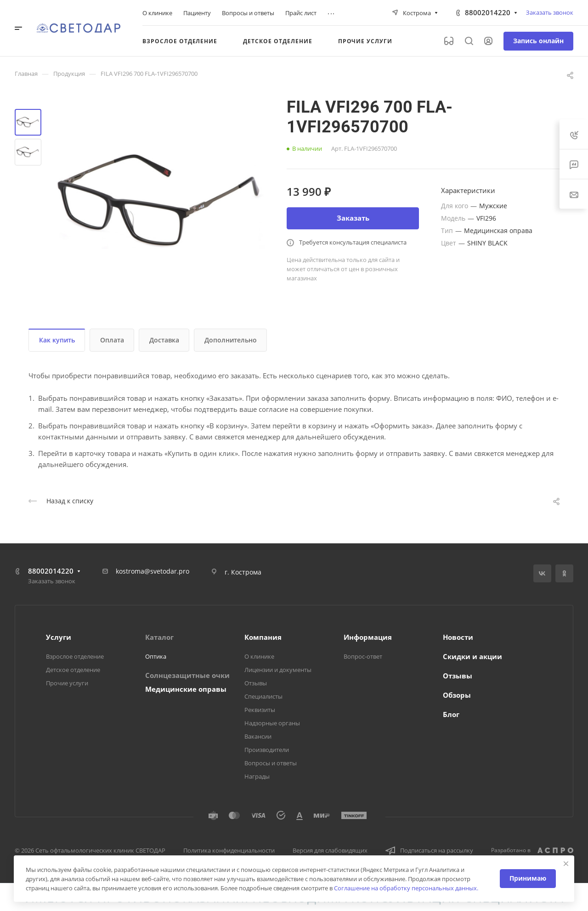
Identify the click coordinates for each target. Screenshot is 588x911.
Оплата (112, 340)
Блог (451, 714)
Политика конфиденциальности (229, 850)
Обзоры (457, 695)
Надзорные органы (272, 723)
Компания (263, 637)
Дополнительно (231, 340)
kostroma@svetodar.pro (153, 571)
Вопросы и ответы (271, 763)
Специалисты (263, 696)
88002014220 (488, 12)
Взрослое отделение (75, 656)
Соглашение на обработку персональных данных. (406, 888)
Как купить (57, 340)
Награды (257, 776)
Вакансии (258, 736)
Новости (458, 637)
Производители (267, 750)
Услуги (59, 637)
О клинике (259, 656)
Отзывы (256, 683)
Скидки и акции (472, 656)
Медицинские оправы (186, 689)
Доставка (164, 340)
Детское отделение (73, 670)
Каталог (159, 637)
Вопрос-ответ (363, 656)
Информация (368, 637)
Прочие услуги (67, 683)
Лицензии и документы (278, 670)
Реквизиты (260, 710)
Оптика (156, 656)
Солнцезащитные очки (187, 675)
